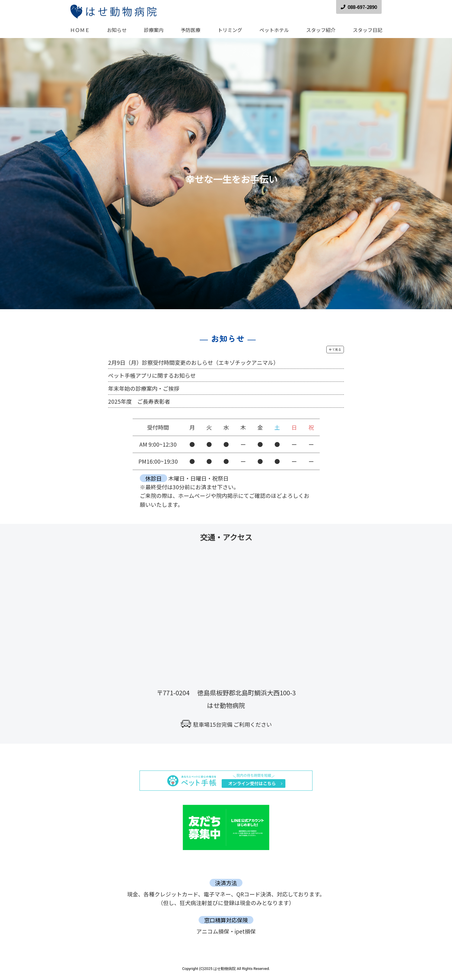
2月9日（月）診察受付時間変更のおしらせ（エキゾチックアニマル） (193, 362)
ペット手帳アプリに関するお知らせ (152, 375)
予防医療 (191, 30)
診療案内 (154, 30)
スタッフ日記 (368, 30)
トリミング (230, 30)
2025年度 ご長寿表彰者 (139, 401)
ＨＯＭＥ (80, 30)
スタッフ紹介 (321, 30)
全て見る (335, 349)
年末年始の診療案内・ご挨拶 (144, 388)
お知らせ (117, 30)
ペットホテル (274, 30)
